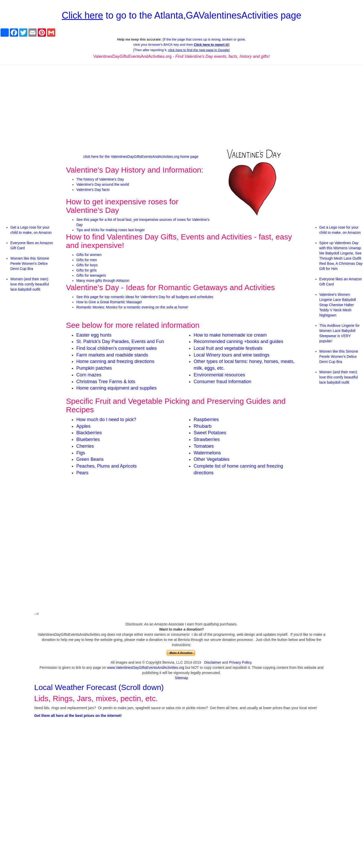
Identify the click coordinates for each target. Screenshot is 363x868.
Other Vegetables (211, 459)
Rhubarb (202, 426)
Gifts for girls (86, 270)
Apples (83, 426)
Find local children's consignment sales (117, 348)
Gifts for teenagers (91, 275)
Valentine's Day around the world (103, 184)
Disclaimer (213, 662)
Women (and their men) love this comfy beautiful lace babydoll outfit (30, 284)
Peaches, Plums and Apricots (106, 466)
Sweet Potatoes (210, 433)
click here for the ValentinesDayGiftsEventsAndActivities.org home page (141, 157)
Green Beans (90, 459)
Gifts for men (87, 260)
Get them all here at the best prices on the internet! (78, 716)
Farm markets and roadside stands (112, 355)
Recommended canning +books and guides (238, 342)
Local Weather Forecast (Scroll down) (99, 687)
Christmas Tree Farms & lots (106, 382)
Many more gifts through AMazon (103, 281)
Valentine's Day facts (93, 190)
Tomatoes (204, 446)
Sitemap (182, 678)
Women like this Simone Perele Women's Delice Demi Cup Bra (30, 263)
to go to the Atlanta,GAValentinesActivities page (182, 15)
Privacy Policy (240, 662)
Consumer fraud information (222, 382)
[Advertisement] (182, 106)
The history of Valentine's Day (100, 179)
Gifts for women (89, 255)
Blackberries (89, 433)
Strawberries (207, 439)
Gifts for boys (87, 265)
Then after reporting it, (181, 50)
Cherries (85, 446)
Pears (82, 473)
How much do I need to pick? (106, 420)
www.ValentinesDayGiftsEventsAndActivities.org (146, 668)
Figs (81, 453)
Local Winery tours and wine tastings (231, 355)
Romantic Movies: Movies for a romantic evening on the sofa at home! (132, 307)
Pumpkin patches (94, 368)
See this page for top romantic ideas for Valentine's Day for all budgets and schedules (145, 297)
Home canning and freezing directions (115, 361)
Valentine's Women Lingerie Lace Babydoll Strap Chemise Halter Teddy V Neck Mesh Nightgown (338, 305)
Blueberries (88, 439)
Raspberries (206, 420)
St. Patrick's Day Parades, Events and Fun (120, 342)
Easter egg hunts (94, 335)
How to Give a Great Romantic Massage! (109, 302)
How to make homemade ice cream (230, 335)
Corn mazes (89, 375)
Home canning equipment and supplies (116, 388)
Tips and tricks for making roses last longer (111, 230)
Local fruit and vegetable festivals (228, 348)
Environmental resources (219, 375)
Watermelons (207, 453)
